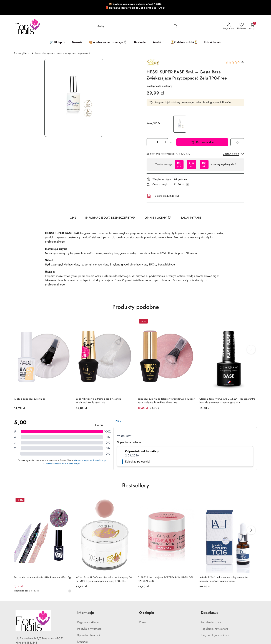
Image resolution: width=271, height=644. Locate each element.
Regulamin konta (211, 571)
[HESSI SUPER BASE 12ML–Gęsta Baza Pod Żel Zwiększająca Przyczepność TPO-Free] (180, 124)
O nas (143, 571)
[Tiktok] (31, 618)
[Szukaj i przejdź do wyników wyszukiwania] (175, 26)
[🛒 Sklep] (58, 42)
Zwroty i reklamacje (89, 596)
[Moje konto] (229, 26)
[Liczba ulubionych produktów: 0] (242, 26)
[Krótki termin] (213, 42)
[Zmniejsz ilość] (149, 142)
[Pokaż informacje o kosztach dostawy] (188, 185)
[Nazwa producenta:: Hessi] (153, 62)
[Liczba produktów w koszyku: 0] (252, 26)
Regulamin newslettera (214, 577)
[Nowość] (77, 42)
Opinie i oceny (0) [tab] (158, 218)
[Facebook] (18, 618)
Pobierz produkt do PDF (163, 196)
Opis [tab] (73, 218)
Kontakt (82, 609)
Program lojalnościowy (215, 583)
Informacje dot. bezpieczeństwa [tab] (110, 218)
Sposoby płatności (89, 583)
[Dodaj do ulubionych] (237, 142)
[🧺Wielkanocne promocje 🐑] (108, 42)
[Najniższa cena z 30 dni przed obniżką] (70, 539)
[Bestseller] (140, 42)
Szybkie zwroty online (91, 603)
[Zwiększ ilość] (165, 142)
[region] (195, 164)
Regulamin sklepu (88, 571)
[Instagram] (24, 618)
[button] (159, 42)
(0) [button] (243, 62)
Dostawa (82, 590)
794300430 (23, 608)
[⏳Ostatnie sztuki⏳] (184, 42)
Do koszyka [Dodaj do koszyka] (202, 142)
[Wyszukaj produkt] (137, 26)
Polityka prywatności (90, 577)
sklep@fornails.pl (26, 602)
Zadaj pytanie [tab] (191, 218)
